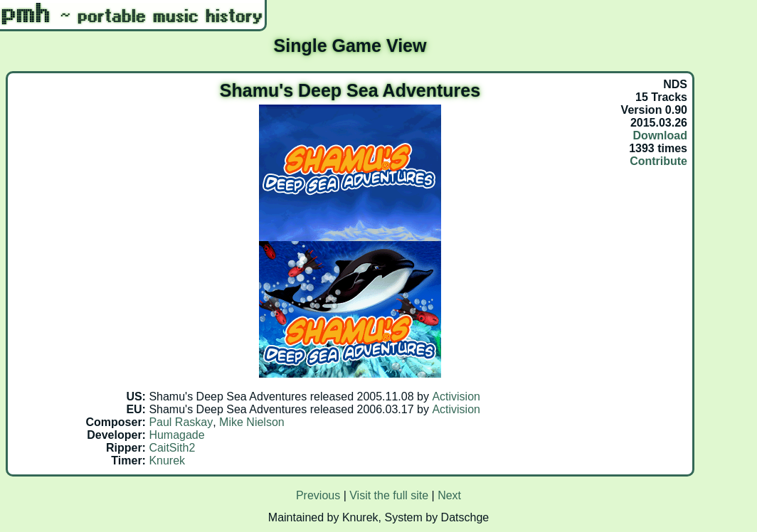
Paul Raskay (181, 422)
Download (660, 135)
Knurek (167, 461)
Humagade (176, 435)
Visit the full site (389, 495)
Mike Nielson (252, 422)
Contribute (658, 161)
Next (449, 495)
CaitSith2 (172, 448)
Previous (318, 495)
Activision (456, 397)
